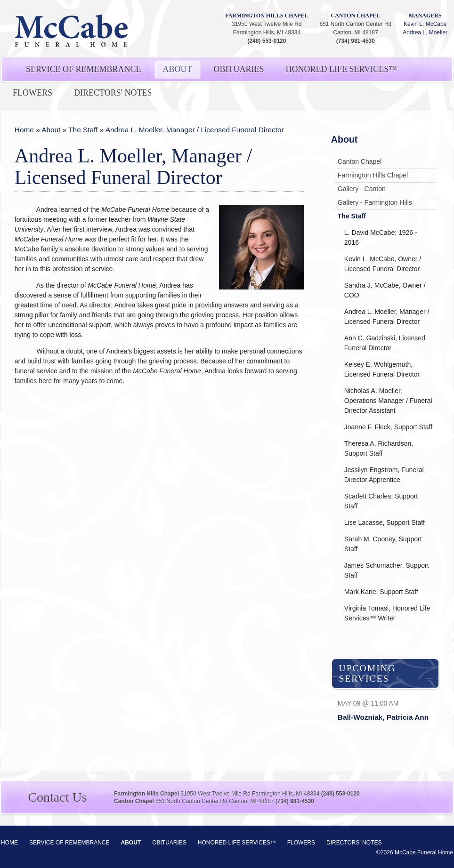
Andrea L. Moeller (425, 32)
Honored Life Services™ (341, 69)
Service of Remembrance (84, 69)
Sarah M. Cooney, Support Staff (383, 544)
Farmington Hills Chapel (267, 16)
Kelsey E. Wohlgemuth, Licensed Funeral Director (382, 369)
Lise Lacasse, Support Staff (385, 522)
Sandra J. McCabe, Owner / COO (385, 290)
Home (24, 130)
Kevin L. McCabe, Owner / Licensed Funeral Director (383, 264)
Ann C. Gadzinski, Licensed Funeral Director (385, 343)
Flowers (32, 93)
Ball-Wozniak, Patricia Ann (383, 717)
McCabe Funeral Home (72, 31)
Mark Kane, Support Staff (381, 592)
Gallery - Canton (362, 189)
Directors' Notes (113, 93)
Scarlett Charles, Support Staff (381, 501)
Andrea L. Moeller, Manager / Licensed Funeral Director (195, 130)
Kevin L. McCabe (425, 24)
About (178, 69)
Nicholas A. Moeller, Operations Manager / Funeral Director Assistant (388, 401)
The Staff (83, 130)
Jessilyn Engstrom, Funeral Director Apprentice (384, 475)
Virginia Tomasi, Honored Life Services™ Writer (387, 613)
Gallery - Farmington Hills (375, 202)
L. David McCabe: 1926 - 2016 (381, 237)
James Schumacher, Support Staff (387, 570)
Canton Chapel (356, 16)
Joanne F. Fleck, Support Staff (388, 427)
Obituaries (239, 69)
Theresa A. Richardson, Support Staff (379, 448)
